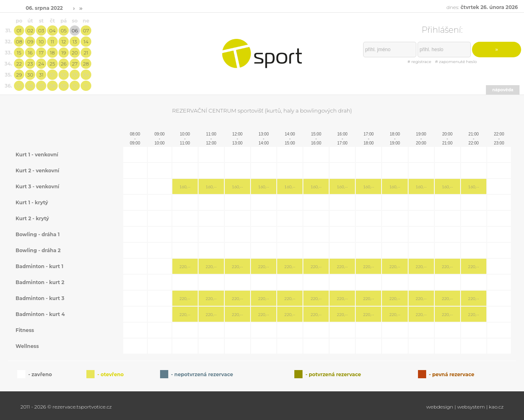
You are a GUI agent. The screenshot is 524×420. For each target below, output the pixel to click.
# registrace (419, 62)
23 (30, 64)
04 (52, 30)
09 (30, 42)
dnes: (482, 7)
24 (41, 64)
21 (86, 53)
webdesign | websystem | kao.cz (465, 407)
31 (41, 75)
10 (41, 42)
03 (41, 30)
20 (75, 53)
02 (30, 30)
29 (19, 75)
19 (64, 53)
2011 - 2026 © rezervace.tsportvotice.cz (66, 407)
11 (52, 42)
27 (75, 64)
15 (19, 53)
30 (30, 75)
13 (75, 42)
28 (86, 64)
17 (41, 53)
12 (64, 42)
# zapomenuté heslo (456, 62)
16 (30, 53)
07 (86, 30)
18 (52, 53)
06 (75, 30)
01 (19, 30)
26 (63, 64)
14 (86, 42)
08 (19, 42)
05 (64, 30)
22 (19, 64)
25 (52, 64)
